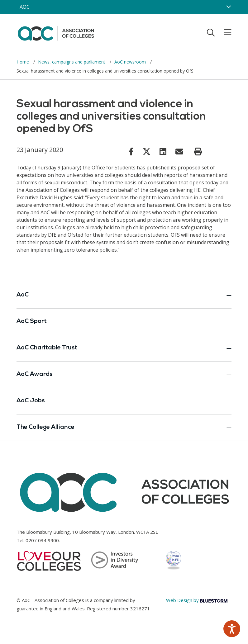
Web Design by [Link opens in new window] (197, 600)
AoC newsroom (131, 62)
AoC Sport (124, 322)
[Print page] (198, 152)
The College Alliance (124, 428)
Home (23, 62)
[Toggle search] (211, 32)
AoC (124, 295)
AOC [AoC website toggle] (25, 7)
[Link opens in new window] (131, 151)
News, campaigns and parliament (72, 62)
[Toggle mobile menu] (224, 32)
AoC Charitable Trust (124, 348)
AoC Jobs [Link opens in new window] (31, 401)
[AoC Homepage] (56, 32)
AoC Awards (124, 375)
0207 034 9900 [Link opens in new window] (42, 540)
